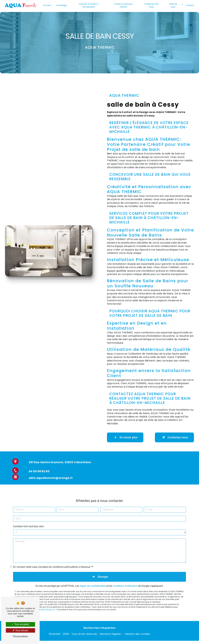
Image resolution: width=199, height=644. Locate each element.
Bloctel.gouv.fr (48, 606)
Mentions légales (110, 634)
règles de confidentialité (93, 583)
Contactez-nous (174, 437)
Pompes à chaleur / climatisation (89, 5)
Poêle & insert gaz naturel (123, 5)
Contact (190, 5)
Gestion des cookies (137, 634)
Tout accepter (20, 624)
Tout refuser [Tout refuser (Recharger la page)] (20, 630)
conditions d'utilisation (125, 583)
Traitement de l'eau (151, 5)
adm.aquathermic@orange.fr (51, 475)
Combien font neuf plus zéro (29, 523)
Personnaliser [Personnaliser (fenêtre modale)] (20, 636)
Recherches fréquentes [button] (99, 628)
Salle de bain (173, 5)
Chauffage (62, 5)
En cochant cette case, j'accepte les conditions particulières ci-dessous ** (53, 563)
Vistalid (56, 634)
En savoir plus (126, 437)
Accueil (47, 5)
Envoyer (103, 573)
